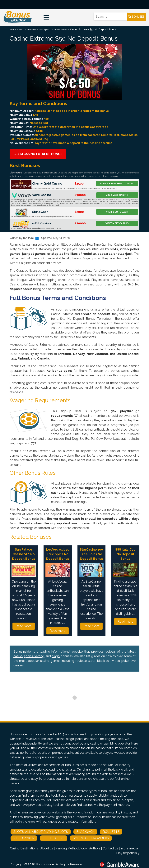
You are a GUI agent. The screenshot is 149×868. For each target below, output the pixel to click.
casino (18, 656)
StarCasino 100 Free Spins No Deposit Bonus (91, 554)
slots (92, 661)
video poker (121, 661)
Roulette (111, 832)
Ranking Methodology (71, 848)
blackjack (104, 661)
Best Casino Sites (27, 29)
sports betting (34, 656)
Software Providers (91, 838)
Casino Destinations (24, 848)
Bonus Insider (45, 864)
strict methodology (108, 176)
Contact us (110, 848)
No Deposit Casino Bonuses (53, 29)
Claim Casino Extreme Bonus (38, 154)
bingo (56, 656)
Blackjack (85, 832)
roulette (81, 661)
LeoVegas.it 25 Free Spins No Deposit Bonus (58, 554)
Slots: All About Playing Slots (41, 832)
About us (47, 848)
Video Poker (24, 838)
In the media (129, 848)
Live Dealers (54, 838)
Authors (95, 848)
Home (13, 29)
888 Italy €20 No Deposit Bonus (125, 554)
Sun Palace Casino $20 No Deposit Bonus (24, 554)
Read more (24, 626)
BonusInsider (23, 652)
